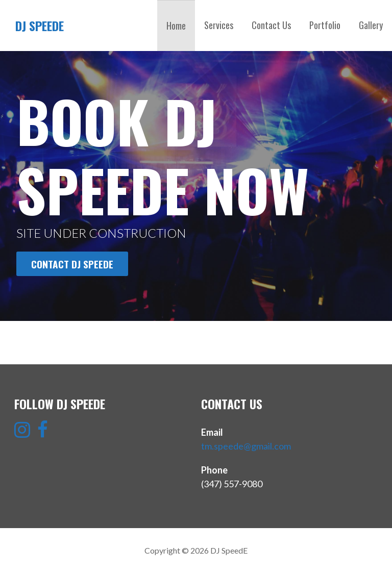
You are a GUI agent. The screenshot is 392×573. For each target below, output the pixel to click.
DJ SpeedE (40, 26)
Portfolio (325, 25)
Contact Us (271, 25)
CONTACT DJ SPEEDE (72, 264)
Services (219, 25)
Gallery (371, 25)
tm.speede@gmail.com (246, 446)
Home (176, 26)
